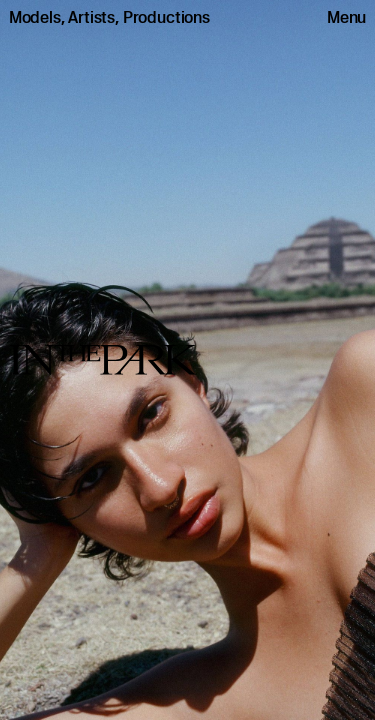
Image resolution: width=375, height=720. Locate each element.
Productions (166, 17)
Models (35, 17)
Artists (91, 17)
